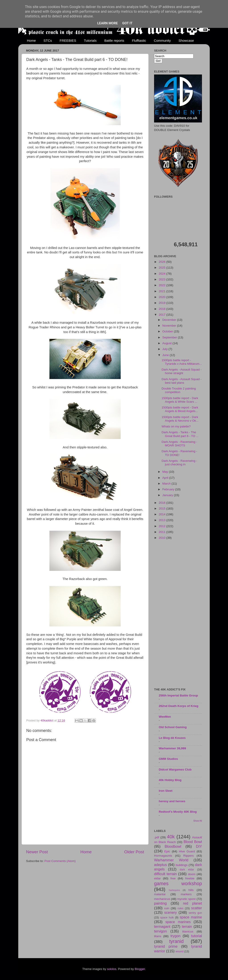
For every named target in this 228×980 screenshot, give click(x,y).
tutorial (196, 936)
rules (181, 908)
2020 (163, 297)
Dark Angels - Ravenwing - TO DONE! (179, 453)
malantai (160, 894)
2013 (163, 520)
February (169, 489)
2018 (163, 309)
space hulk (167, 918)
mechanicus (162, 899)
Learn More (108, 23)
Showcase (186, 40)
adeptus (161, 865)
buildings (182, 865)
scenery (170, 912)
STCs (48, 40)
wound (179, 951)
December (170, 320)
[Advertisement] (178, 614)
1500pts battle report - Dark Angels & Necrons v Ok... (180, 419)
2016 (163, 503)
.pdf (157, 837)
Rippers (188, 856)
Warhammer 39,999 (172, 748)
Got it (127, 23)
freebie (190, 878)
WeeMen (165, 717)
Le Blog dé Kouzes (172, 738)
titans (158, 936)
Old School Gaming (173, 727)
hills (191, 890)
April (166, 478)
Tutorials (90, 40)
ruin (167, 908)
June (166, 355)
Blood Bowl (193, 842)
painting (160, 903)
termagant (162, 926)
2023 (163, 279)
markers (186, 894)
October (168, 331)
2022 (163, 285)
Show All (198, 821)
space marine (191, 917)
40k (171, 837)
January (168, 495)
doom (192, 874)
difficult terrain (165, 874)
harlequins (174, 890)
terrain (187, 926)
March (167, 484)
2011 (163, 532)
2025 (163, 268)
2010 (163, 538)
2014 (163, 514)
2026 (163, 262)
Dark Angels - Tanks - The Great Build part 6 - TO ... (180, 434)
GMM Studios (168, 759)
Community (162, 40)
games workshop (178, 884)
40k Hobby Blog (170, 780)
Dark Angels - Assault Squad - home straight (182, 371)
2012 (163, 526)
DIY (199, 846)
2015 (163, 509)
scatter (196, 908)
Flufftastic (139, 40)
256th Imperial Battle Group (178, 695)
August (167, 343)
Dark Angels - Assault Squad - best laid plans (182, 381)
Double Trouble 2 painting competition (179, 390)
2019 (163, 303)
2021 (163, 291)
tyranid (176, 941)
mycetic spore (186, 899)
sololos (112, 969)
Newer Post (37, 852)
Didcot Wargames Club (175, 770)
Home (31, 40)
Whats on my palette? (176, 426)
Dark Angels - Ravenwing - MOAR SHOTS (179, 444)
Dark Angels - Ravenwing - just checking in (179, 463)
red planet (192, 903)
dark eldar (187, 870)
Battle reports (114, 40)
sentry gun (195, 913)
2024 (163, 274)
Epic (167, 851)
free (173, 878)
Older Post (134, 852)
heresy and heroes (172, 801)
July (165, 349)
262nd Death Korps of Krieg (179, 706)
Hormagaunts (163, 856)
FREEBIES (68, 40)
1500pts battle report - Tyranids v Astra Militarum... (182, 362)
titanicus (188, 931)
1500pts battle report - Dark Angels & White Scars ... (180, 400)
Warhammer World (171, 860)
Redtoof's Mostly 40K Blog (178, 812)
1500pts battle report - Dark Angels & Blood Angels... (180, 409)
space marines (178, 922)
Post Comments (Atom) (60, 861)
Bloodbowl (173, 846)
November (170, 326)
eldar (157, 878)
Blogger (140, 969)
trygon (176, 936)
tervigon (161, 931)
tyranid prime (166, 946)
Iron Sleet (166, 791)
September (170, 337)
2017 (163, 315)
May (166, 472)
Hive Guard (187, 851)
